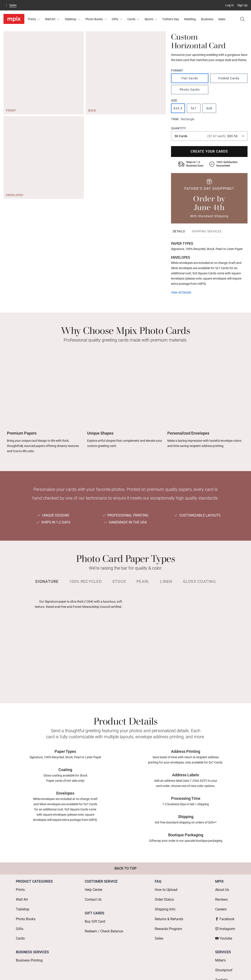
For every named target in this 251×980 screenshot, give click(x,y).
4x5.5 (178, 108)
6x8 (209, 108)
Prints (34, 19)
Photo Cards (190, 90)
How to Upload (166, 888)
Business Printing (29, 942)
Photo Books (96, 19)
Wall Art (52, 19)
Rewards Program (168, 916)
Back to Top (125, 868)
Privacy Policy (219, 971)
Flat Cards (190, 78)
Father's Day (171, 19)
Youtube (224, 923)
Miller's (220, 942)
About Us (222, 888)
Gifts (117, 19)
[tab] (179, 231)
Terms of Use (113, 971)
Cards (133, 19)
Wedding (190, 19)
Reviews (221, 895)
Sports (151, 19)
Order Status (164, 895)
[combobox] (209, 136)
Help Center (94, 888)
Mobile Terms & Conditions (181, 971)
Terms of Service (142, 971)
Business (207, 19)
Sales (13, 5)
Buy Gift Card (95, 914)
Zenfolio (222, 956)
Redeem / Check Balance (104, 921)
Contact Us (93, 895)
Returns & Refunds (169, 909)
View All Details (181, 292)
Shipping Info (165, 902)
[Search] (242, 19)
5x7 (194, 108)
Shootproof (224, 949)
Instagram (225, 916)
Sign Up (242, 5)
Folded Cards (229, 78)
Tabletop (72, 19)
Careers (221, 902)
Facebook (225, 909)
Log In (230, 5)
